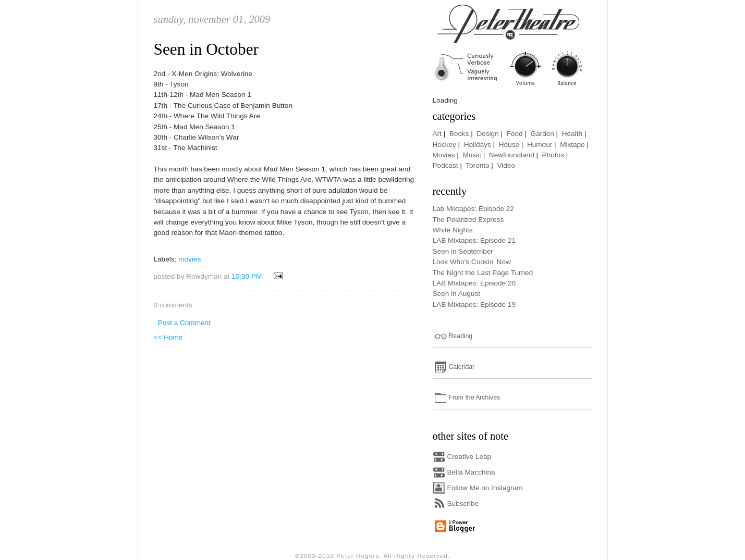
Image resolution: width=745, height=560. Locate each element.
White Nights (453, 230)
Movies (444, 155)
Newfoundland (512, 155)
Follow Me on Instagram (485, 488)
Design (487, 134)
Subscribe (463, 503)
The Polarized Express (468, 220)
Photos (553, 155)
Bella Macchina (471, 472)
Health (572, 134)
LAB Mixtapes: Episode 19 (474, 304)
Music (472, 155)
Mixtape (572, 145)
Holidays (478, 145)
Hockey (444, 145)
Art (437, 134)
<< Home (168, 337)
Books (459, 134)
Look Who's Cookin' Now (472, 262)
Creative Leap (469, 457)
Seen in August (456, 294)
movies (190, 259)
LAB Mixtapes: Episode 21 (474, 240)
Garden (542, 134)
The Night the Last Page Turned (483, 273)
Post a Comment (184, 323)
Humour (540, 145)
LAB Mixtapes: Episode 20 (474, 283)
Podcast (445, 165)
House (509, 145)
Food (515, 134)
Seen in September (463, 251)
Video (506, 165)
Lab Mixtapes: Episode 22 (473, 209)
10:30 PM (247, 276)
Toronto (477, 165)
